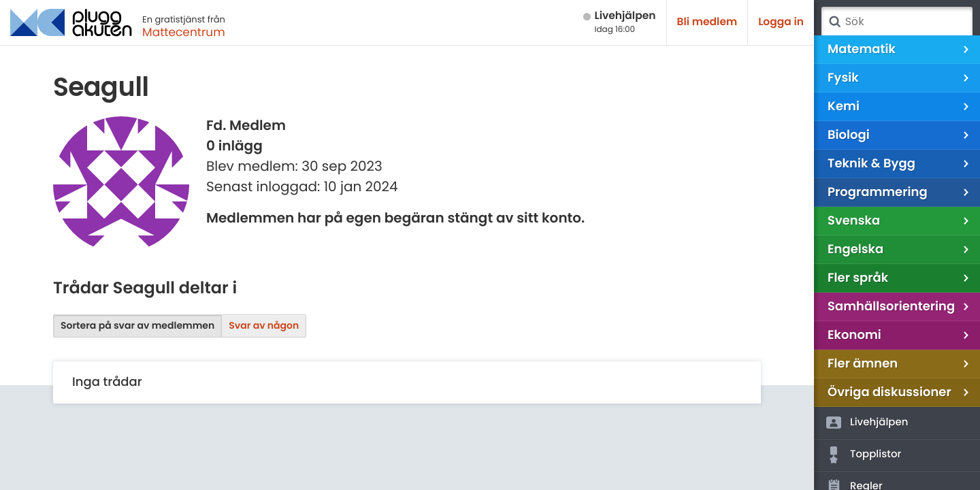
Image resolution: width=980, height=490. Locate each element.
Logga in (781, 22)
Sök (834, 22)
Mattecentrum (184, 32)
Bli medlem (707, 22)
